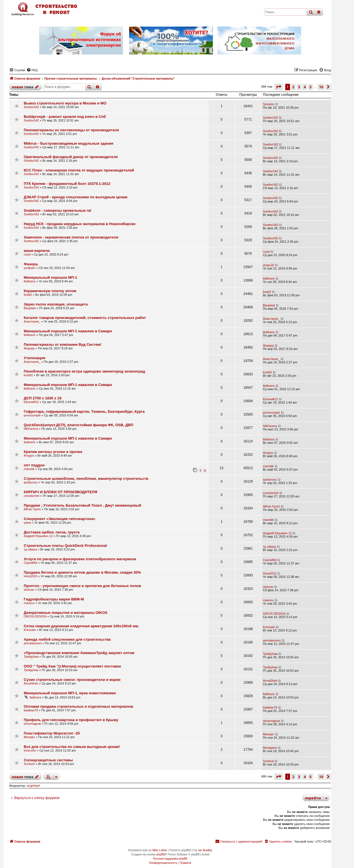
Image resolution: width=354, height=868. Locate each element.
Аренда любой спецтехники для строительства (67, 639)
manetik (29, 469)
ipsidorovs (31, 482)
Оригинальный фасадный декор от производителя (71, 157)
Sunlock (29, 764)
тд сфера (30, 549)
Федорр (29, 348)
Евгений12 (31, 402)
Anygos (29, 456)
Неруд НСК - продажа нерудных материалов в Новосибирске (80, 224)
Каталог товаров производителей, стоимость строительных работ (85, 318)
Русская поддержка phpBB (170, 859)
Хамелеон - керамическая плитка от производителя (71, 237)
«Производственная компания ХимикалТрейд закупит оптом (79, 653)
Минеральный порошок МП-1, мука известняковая (70, 693)
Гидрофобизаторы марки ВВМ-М (54, 599)
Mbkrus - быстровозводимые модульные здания (69, 143)
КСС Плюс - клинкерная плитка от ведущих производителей (79, 170)
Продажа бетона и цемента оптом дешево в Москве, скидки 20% (82, 572)
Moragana (270, 748)
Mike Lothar (160, 850)
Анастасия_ (32, 321)
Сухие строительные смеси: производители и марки (72, 680)
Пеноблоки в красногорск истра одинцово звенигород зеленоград (84, 371)
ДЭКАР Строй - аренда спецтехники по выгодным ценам (76, 197)
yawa (27, 523)
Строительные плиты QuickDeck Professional (65, 546)
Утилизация (35, 358)
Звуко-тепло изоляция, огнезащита (56, 304)
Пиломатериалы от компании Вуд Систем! (63, 344)
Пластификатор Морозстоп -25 (52, 733)
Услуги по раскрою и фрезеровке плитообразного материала (80, 559)
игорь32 (269, 265)
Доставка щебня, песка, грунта (52, 532)
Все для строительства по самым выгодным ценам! (72, 747)
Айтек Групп (32, 509)
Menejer (29, 737)
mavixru (29, 603)
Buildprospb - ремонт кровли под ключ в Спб (65, 117)
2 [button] (293, 87)
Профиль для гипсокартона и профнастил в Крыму (71, 720)
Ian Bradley (205, 850)
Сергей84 (30, 563)
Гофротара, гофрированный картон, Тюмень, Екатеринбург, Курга (84, 412)
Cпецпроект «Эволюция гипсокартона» (60, 519)
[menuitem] (32, 70)
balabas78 (31, 710)
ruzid (27, 254)
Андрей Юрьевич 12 (38, 536)
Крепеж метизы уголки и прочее (53, 452)
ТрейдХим (31, 657)
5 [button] (311, 87)
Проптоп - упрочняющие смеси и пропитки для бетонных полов (82, 586)
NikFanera (31, 429)
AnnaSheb (31, 683)
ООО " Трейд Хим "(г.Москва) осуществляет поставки (72, 666)
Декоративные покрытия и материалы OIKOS (66, 613)
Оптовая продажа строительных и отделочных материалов (79, 706)
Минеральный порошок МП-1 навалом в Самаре (68, 331)
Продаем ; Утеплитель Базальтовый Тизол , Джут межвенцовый (82, 505)
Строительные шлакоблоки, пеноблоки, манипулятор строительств (86, 479)
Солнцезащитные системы (48, 760)
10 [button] (321, 87)
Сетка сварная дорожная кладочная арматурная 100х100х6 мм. (81, 626)
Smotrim (269, 104)
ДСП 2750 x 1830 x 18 (43, 398)
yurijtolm (29, 268)
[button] (279, 87)
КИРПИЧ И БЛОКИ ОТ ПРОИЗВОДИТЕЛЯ (60, 492)
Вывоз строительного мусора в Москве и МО (65, 103)
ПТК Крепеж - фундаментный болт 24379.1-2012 (67, 184)
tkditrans (30, 281)
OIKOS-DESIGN (35, 616)
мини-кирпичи (37, 251)
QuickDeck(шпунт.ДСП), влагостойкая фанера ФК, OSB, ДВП (79, 425)
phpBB (161, 854)
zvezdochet (32, 496)
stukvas (29, 590)
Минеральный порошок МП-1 (50, 277)
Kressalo (30, 630)
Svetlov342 (31, 107)
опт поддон (34, 465)
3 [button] (299, 87)
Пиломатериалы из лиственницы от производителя (71, 130)
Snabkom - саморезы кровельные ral (57, 210)
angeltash (34, 786)
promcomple (32, 415)
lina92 (28, 295)
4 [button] (305, 87)
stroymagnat (32, 724)
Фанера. (31, 264)
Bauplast (30, 308)
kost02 (28, 375)
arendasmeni (33, 643)
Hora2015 (30, 576)
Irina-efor (30, 750)
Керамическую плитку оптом (50, 291)
